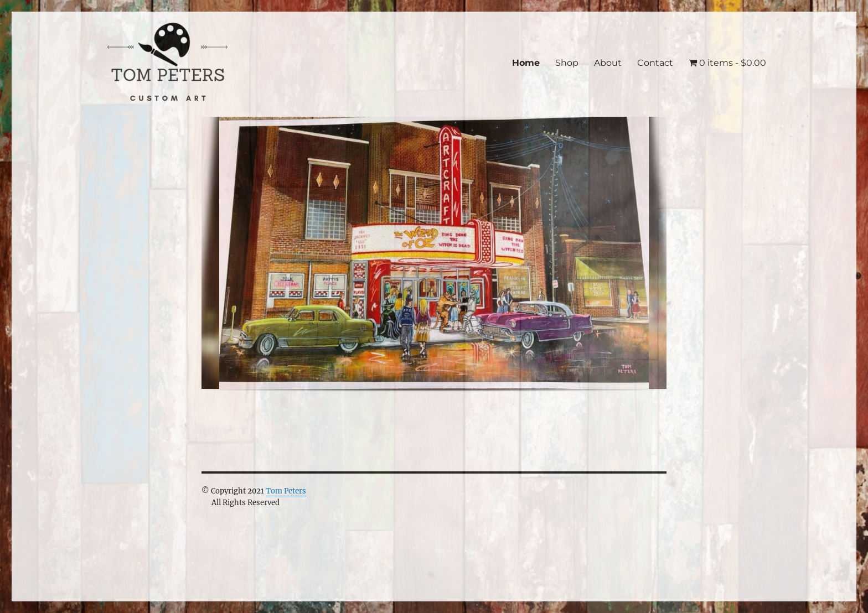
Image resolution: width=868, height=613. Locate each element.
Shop (567, 63)
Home (526, 63)
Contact (655, 63)
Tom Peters (286, 491)
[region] (434, 263)
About (608, 63)
